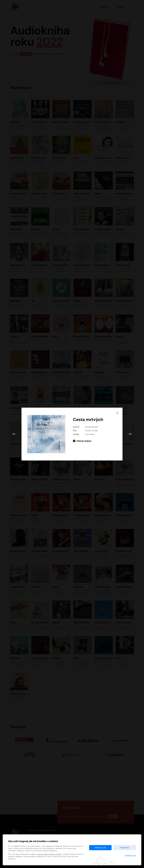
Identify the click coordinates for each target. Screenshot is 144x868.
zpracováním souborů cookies (50, 854)
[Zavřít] (117, 413)
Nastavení (125, 848)
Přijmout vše (100, 848)
